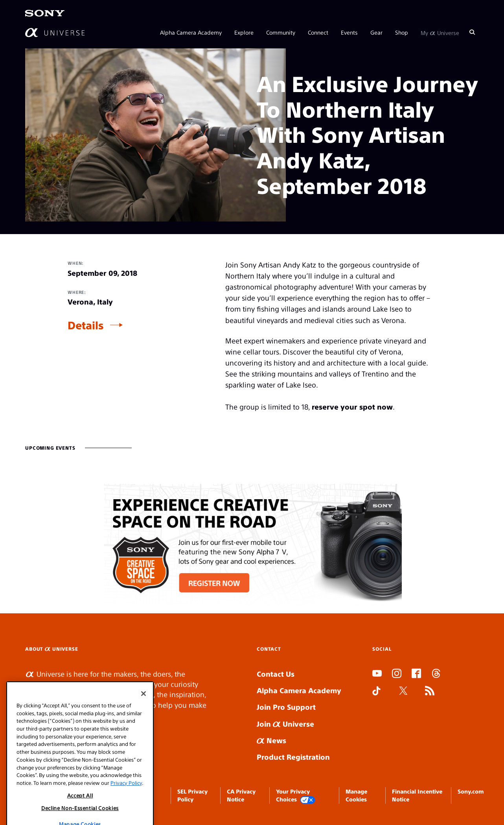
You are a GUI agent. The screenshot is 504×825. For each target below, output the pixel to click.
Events (349, 32)
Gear (376, 32)
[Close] (143, 725)
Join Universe (285, 724)
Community (281, 32)
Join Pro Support (286, 707)
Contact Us (276, 674)
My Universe (440, 32)
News (271, 740)
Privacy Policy (126, 814)
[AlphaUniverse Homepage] (55, 32)
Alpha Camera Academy (191, 32)
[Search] (472, 32)
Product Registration (293, 757)
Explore (244, 32)
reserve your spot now (352, 407)
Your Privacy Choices (296, 796)
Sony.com (471, 791)
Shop (402, 32)
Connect (318, 32)
